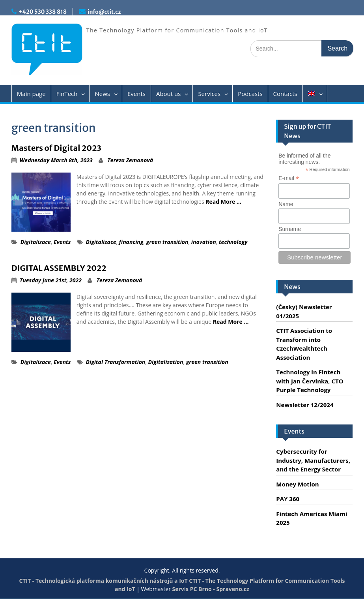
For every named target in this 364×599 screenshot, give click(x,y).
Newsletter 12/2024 (305, 405)
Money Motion (297, 484)
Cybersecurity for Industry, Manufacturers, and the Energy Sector (313, 460)
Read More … (223, 202)
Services (209, 94)
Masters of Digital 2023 (56, 148)
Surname (290, 229)
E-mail (289, 178)
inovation (204, 242)
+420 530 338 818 (43, 12)
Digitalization (166, 362)
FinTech (67, 94)
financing (131, 242)
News (102, 94)
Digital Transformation (116, 362)
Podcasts (250, 94)
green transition (167, 242)
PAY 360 (288, 499)
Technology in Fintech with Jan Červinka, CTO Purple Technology (310, 381)
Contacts (285, 94)
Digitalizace (36, 242)
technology (233, 242)
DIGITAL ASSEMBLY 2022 (59, 268)
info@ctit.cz (104, 12)
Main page (31, 94)
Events (136, 94)
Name (286, 204)
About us (168, 94)
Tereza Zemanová (130, 160)
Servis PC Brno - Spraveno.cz (211, 589)
